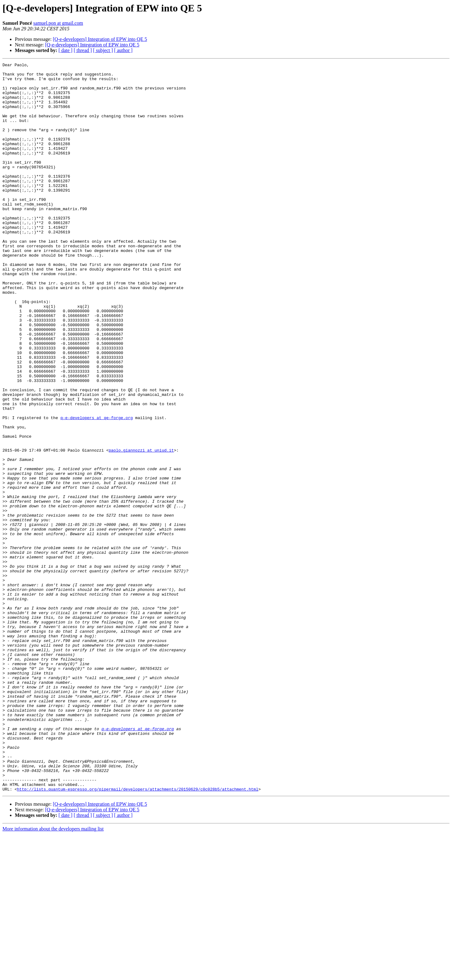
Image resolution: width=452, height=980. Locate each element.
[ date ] (65, 50)
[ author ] (123, 50)
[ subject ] (103, 50)
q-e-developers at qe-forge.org (97, 489)
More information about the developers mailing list (53, 975)
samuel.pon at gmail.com (58, 23)
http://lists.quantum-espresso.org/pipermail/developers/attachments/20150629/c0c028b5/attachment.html (138, 935)
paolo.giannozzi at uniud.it (141, 528)
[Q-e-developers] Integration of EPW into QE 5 (100, 39)
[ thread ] (83, 50)
